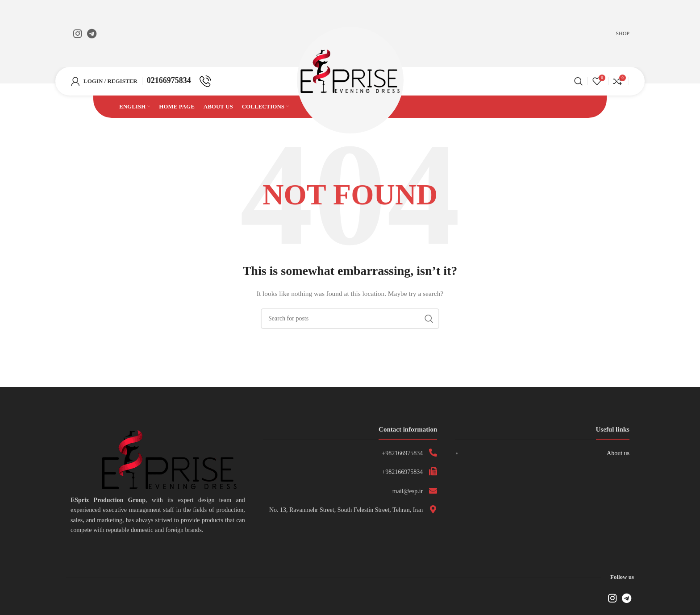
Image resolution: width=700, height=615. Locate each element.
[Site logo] (350, 83)
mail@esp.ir (408, 495)
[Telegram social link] (92, 33)
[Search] (579, 83)
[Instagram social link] (77, 33)
